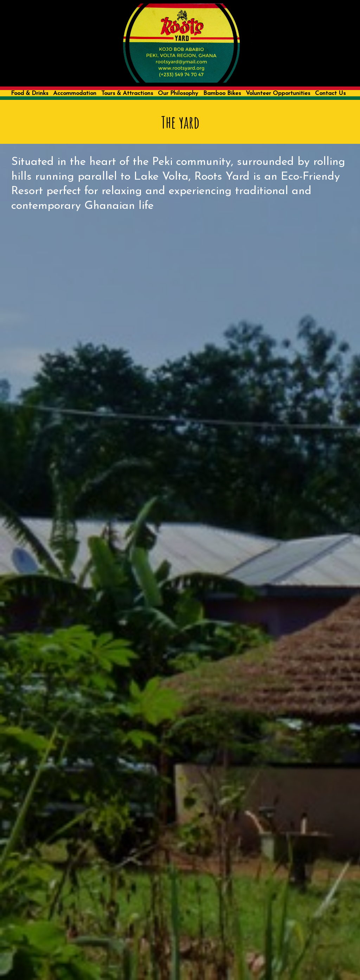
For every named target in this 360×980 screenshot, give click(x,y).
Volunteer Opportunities (278, 93)
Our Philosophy (178, 93)
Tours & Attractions (127, 93)
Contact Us (330, 93)
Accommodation (75, 93)
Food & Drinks (30, 93)
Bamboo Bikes (222, 93)
